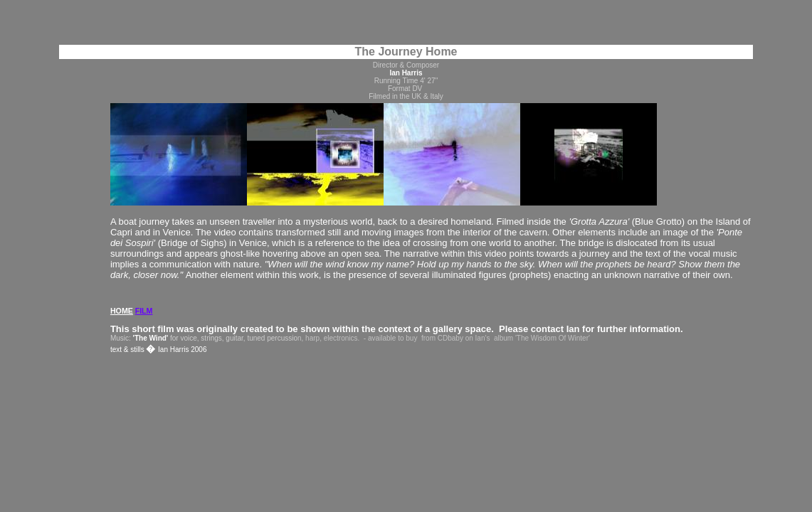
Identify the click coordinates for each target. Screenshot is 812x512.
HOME (122, 311)
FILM (144, 311)
